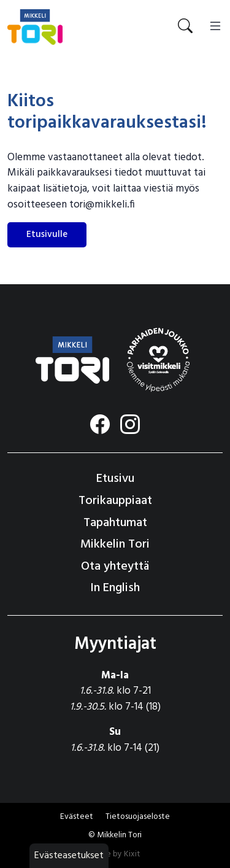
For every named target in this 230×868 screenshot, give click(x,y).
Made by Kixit (115, 854)
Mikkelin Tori (115, 544)
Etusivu (115, 479)
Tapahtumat (115, 523)
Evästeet (77, 817)
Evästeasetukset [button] (69, 856)
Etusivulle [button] (47, 234)
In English (115, 588)
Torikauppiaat (115, 501)
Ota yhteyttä (115, 567)
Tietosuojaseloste (138, 817)
